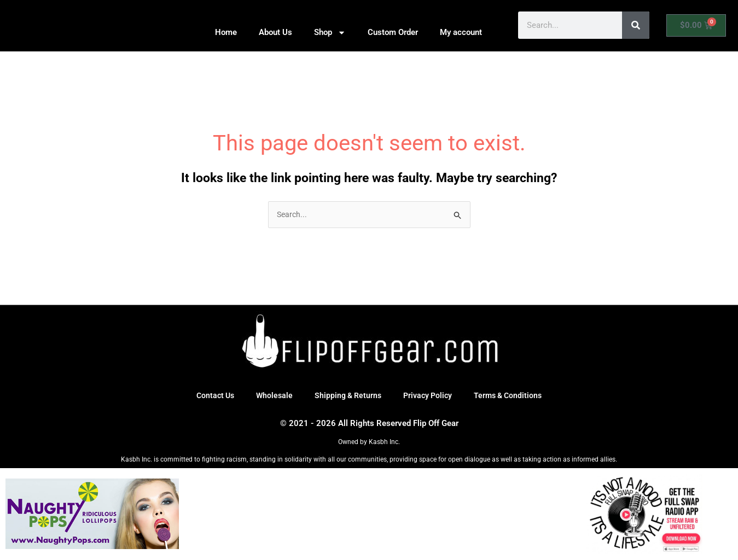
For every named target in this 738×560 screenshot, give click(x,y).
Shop (330, 33)
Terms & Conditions (513, 396)
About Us (275, 32)
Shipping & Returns (346, 396)
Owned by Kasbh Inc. (369, 442)
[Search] (636, 25)
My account (461, 32)
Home (226, 32)
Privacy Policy (429, 396)
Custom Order (393, 32)
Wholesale (271, 396)
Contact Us (210, 396)
